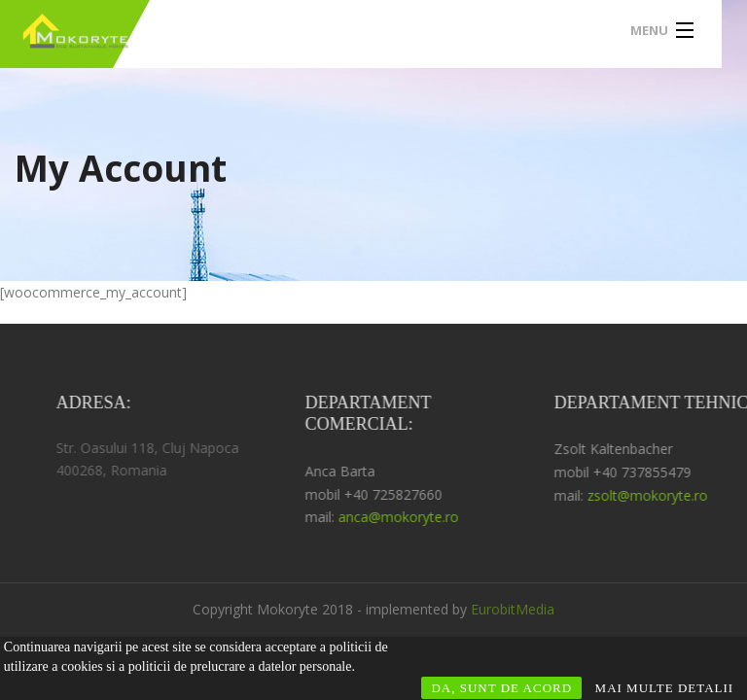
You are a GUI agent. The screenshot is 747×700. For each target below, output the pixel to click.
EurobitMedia (513, 609)
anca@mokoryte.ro (409, 517)
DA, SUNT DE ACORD (501, 688)
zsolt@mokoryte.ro (658, 495)
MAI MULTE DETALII (665, 688)
